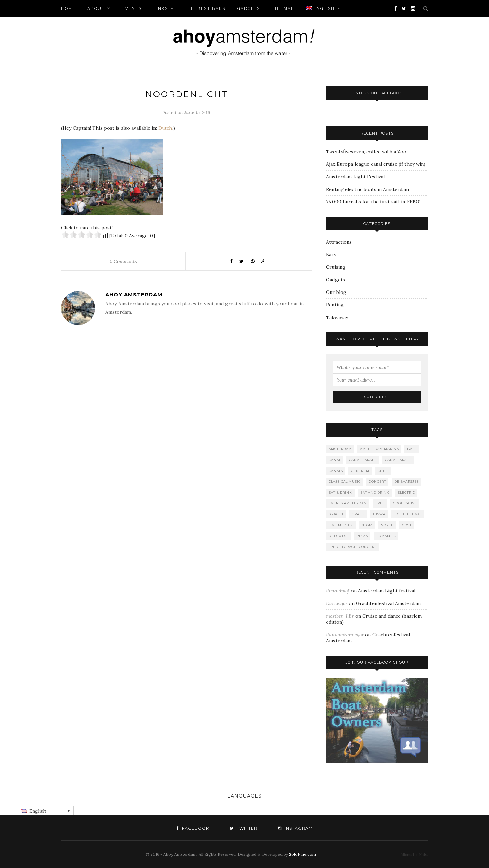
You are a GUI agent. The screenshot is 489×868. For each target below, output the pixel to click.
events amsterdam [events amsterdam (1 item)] (348, 503)
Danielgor (337, 603)
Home (68, 8)
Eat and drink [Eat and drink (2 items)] (375, 492)
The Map (283, 8)
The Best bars (206, 8)
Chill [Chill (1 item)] (383, 471)
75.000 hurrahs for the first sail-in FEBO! (373, 202)
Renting (335, 305)
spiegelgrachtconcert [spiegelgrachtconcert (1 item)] (352, 547)
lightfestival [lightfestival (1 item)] (408, 514)
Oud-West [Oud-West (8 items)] (339, 536)
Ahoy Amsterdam (134, 294)
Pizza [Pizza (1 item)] (362, 536)
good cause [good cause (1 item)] (405, 503)
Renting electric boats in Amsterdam (367, 189)
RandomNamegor (345, 635)
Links (161, 8)
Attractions (339, 242)
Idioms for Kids (414, 855)
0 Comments (123, 261)
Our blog (336, 292)
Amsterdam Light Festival (355, 177)
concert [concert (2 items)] (377, 482)
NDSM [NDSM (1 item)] (367, 525)
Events (132, 8)
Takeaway (337, 317)
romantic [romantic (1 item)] (386, 536)
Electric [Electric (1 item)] (406, 492)
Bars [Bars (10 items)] (412, 449)
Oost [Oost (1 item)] (407, 525)
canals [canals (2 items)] (336, 471)
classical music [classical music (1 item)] (345, 482)
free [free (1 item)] (380, 503)
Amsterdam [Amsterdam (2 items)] (340, 449)
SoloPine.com (303, 854)
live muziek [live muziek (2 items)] (341, 525)
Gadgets (249, 8)
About (96, 8)
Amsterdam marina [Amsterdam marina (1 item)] (379, 449)
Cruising (336, 267)
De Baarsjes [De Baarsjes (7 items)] (406, 482)
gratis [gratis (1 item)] (358, 514)
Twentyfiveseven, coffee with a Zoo (366, 152)
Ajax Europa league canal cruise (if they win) (376, 164)
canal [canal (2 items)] (335, 460)
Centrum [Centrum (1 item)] (360, 471)
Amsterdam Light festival (387, 591)
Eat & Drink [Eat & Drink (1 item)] (340, 492)
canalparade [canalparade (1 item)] (399, 460)
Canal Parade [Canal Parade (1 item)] (363, 460)
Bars (331, 254)
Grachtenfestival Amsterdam (388, 603)
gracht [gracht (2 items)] (336, 514)
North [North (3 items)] (387, 525)
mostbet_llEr (340, 616)
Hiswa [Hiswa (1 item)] (379, 514)
